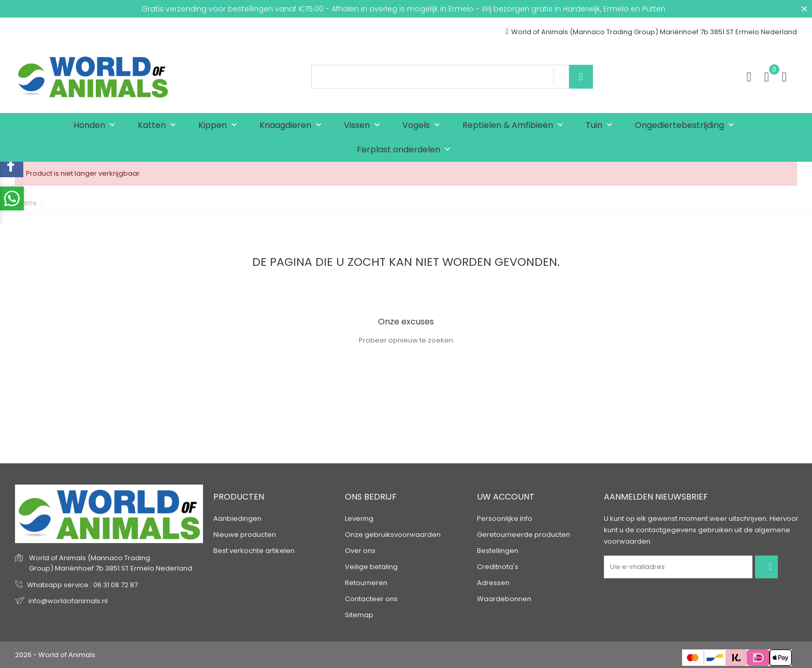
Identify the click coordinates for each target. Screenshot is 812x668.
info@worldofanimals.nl (68, 601)
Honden (97, 126)
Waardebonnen (504, 599)
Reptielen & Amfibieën (515, 126)
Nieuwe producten (245, 535)
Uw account (506, 497)
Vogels (424, 126)
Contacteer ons (371, 599)
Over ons (360, 551)
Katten (159, 126)
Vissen (364, 126)
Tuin (601, 126)
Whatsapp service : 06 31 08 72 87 (82, 585)
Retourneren (366, 583)
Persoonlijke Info (505, 518)
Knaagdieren (293, 126)
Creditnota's (498, 567)
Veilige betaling (371, 567)
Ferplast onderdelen (406, 150)
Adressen (493, 583)
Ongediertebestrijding (687, 126)
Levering (359, 518)
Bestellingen (498, 551)
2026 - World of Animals (55, 655)
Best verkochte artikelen (254, 551)
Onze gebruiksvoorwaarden (393, 535)
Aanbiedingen (237, 518)
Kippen (220, 126)
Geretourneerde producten (524, 535)
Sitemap (359, 615)
